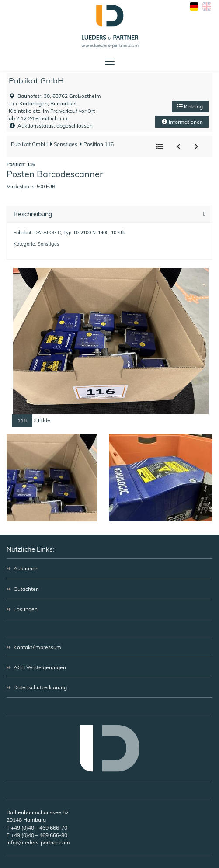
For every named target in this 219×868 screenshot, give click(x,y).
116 (22, 420)
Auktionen (26, 568)
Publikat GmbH (36, 81)
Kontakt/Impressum (37, 647)
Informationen (182, 122)
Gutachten (26, 589)
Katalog (190, 106)
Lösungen (26, 609)
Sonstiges (65, 144)
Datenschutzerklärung (40, 687)
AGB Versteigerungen (40, 667)
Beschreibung (33, 214)
